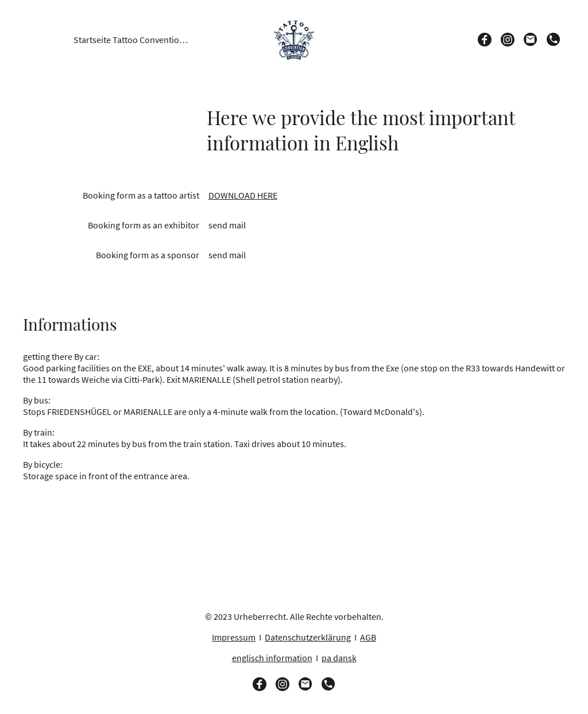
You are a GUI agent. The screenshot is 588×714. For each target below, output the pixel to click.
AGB (368, 637)
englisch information (272, 658)
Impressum (234, 637)
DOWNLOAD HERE (243, 195)
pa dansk (339, 658)
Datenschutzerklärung (308, 637)
